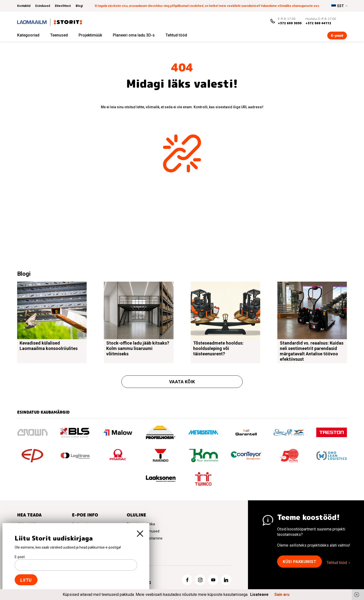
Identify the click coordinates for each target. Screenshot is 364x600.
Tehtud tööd (176, 35)
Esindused (43, 6)
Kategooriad (28, 35)
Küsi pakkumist (299, 562)
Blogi (79, 6)
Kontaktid (24, 6)
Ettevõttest (63, 6)
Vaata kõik (182, 382)
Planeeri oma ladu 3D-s (134, 35)
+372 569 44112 (318, 23)
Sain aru (282, 594)
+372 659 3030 (290, 23)
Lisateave (259, 594)
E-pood (337, 36)
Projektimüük (90, 35)
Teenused (59, 35)
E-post (20, 557)
